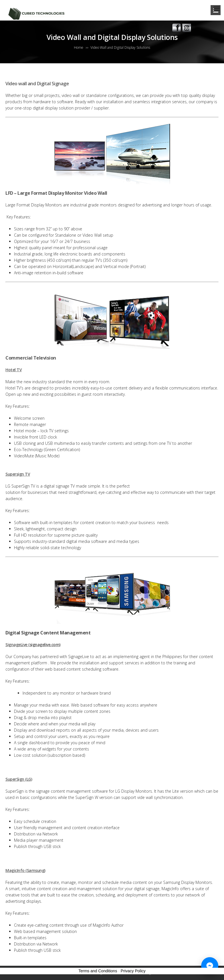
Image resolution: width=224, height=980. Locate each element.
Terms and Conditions (98, 971)
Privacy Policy (133, 971)
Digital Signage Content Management (48, 633)
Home (79, 47)
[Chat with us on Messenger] (210, 966)
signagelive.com (45, 645)
